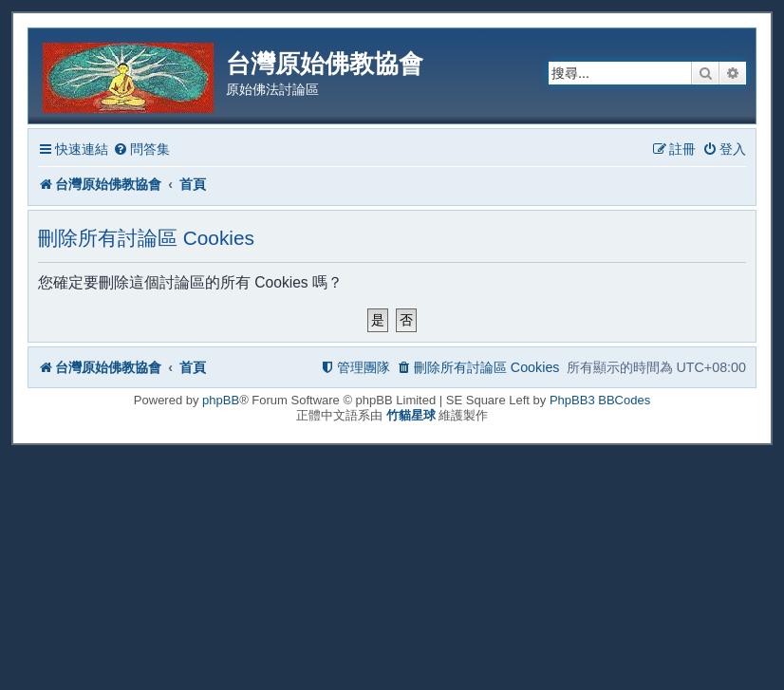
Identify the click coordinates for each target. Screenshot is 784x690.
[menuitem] (141, 149)
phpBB (221, 400)
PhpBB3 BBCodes (600, 400)
